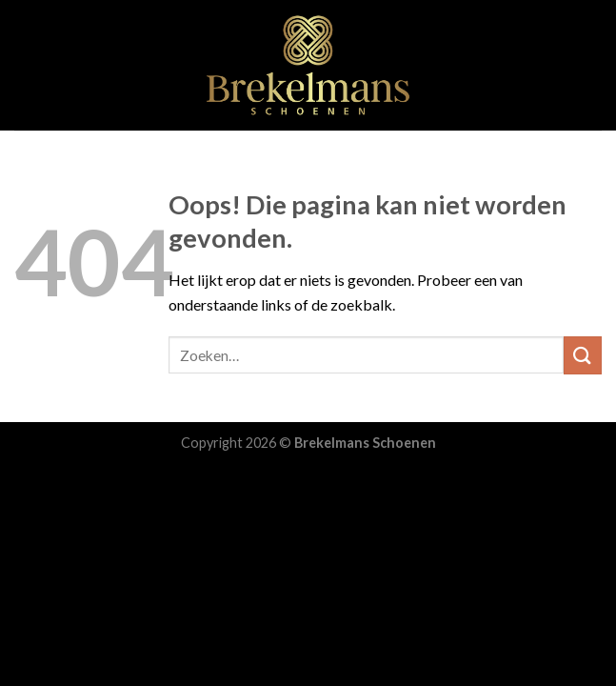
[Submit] (583, 355)
